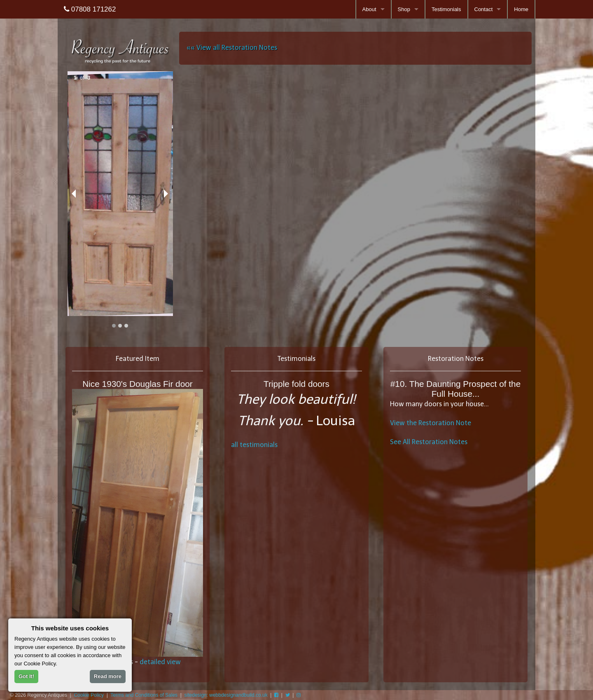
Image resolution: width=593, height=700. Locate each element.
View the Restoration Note (431, 423)
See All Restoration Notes (429, 442)
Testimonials (446, 9)
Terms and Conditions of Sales (144, 695)
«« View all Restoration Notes (232, 48)
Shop (404, 9)
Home (521, 9)
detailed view (160, 662)
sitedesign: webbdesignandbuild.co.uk (226, 695)
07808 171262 (90, 9)
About (369, 9)
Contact (484, 9)
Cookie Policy (89, 695)
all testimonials (254, 445)
